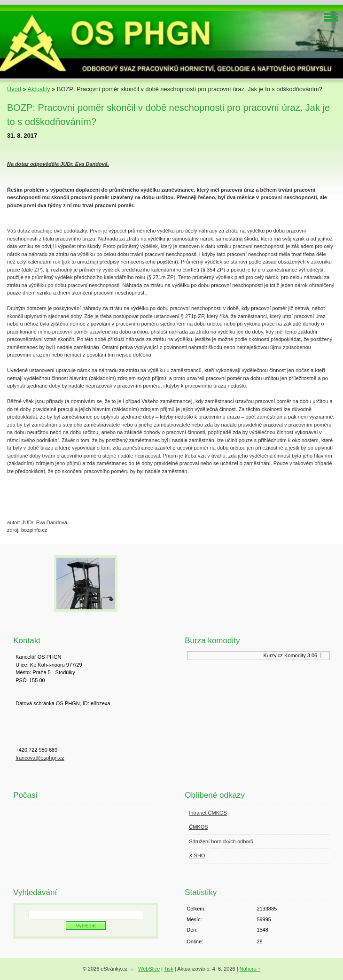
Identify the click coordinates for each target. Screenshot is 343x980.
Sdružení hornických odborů (221, 841)
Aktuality (39, 89)
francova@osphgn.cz (40, 758)
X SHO (197, 856)
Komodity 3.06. (303, 655)
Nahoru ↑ (250, 969)
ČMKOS (198, 827)
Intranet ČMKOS (208, 813)
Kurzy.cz (274, 655)
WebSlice (149, 969)
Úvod (14, 89)
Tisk (169, 969)
